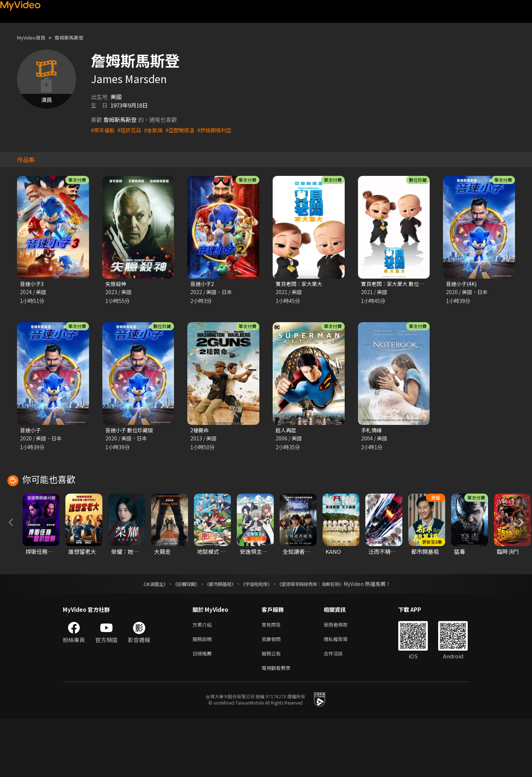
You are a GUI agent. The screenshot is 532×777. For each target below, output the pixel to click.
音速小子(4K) (462, 284)
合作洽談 (339, 710)
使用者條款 (342, 679)
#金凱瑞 (157, 130)
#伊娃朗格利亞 (221, 130)
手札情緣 (372, 431)
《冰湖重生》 (141, 638)
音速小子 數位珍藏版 (131, 431)
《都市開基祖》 (216, 638)
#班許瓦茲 (132, 130)
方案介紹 (204, 679)
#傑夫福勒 (103, 130)
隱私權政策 (342, 695)
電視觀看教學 (278, 726)
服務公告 (273, 710)
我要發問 (273, 695)
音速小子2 (203, 284)
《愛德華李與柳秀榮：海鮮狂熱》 (320, 638)
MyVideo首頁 (34, 38)
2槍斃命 (200, 431)
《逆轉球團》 (178, 638)
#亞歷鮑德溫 (185, 130)
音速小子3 (33, 284)
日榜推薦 (204, 710)
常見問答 (273, 679)
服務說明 (204, 695)
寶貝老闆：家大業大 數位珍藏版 (400, 284)
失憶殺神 (116, 284)
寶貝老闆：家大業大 (301, 284)
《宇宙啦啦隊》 (258, 638)
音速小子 (31, 431)
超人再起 (287, 431)
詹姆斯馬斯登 (76, 38)
